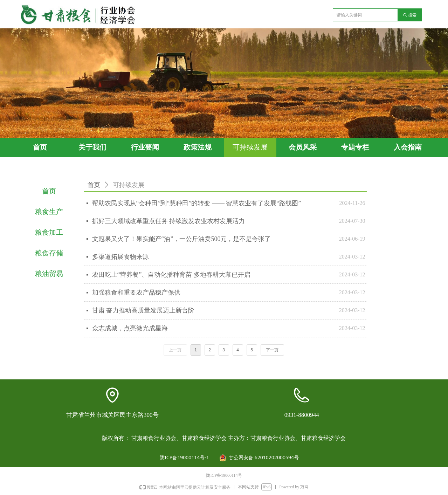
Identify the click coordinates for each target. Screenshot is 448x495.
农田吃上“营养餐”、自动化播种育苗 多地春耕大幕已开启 (171, 275)
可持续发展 (129, 185)
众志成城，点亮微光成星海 (130, 328)
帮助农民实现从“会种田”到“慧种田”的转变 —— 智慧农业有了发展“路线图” (197, 203)
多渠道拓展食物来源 (120, 257)
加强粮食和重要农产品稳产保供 (136, 293)
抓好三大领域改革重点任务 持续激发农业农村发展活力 (169, 221)
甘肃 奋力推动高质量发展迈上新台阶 (143, 310)
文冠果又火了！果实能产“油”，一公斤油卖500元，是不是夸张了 (182, 239)
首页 (94, 185)
